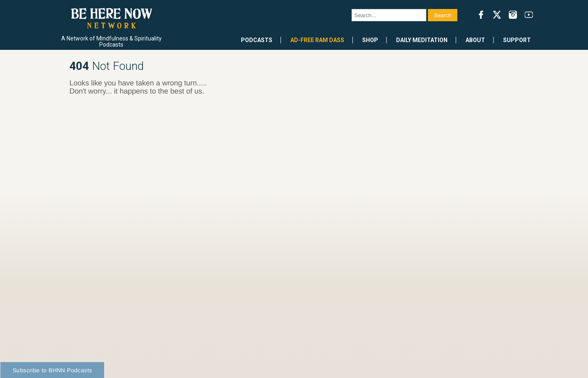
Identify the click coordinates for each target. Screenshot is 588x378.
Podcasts (257, 40)
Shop (370, 40)
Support (517, 40)
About (475, 40)
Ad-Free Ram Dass (317, 40)
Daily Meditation (422, 40)
